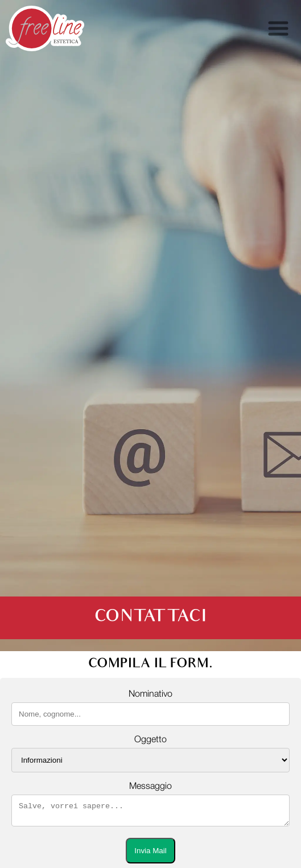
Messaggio (150, 786)
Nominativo (150, 694)
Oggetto (150, 739)
